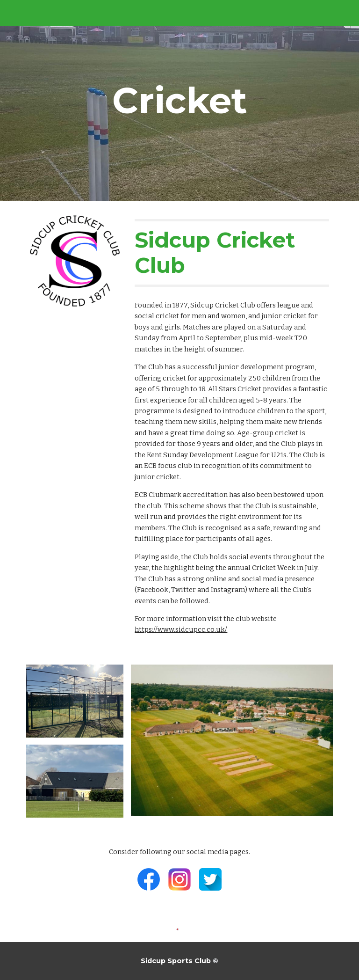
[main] (179, 101)
